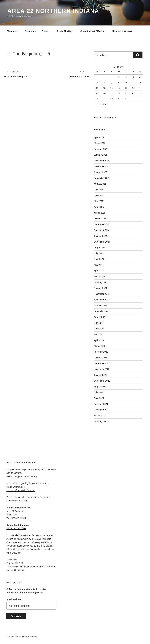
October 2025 (100, 172)
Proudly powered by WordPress (22, 637)
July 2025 (99, 190)
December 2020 (102, 410)
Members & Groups (123, 31)
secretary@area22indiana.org (21, 490)
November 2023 (102, 300)
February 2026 (101, 149)
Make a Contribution (16, 528)
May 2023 (99, 334)
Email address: (14, 599)
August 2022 (100, 387)
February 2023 (101, 352)
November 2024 (102, 230)
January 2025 (100, 218)
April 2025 (99, 207)
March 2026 (100, 143)
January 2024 (100, 288)
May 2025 (99, 201)
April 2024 (99, 271)
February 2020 (101, 421)
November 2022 (102, 369)
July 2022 (99, 392)
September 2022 (102, 381)
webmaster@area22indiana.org (22, 476)
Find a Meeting (66, 31)
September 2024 (102, 242)
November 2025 (102, 166)
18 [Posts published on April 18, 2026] (140, 88)
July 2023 (99, 323)
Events (47, 31)
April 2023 (99, 340)
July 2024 (99, 253)
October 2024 (100, 236)
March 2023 (100, 346)
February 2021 (101, 404)
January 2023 (100, 358)
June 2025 (99, 195)
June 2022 (99, 398)
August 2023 (100, 317)
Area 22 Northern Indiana (53, 11)
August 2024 (100, 247)
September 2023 (102, 311)
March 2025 (100, 213)
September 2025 (102, 178)
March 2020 (100, 416)
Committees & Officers (94, 31)
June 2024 (99, 259)
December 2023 (102, 294)
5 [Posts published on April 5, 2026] (97, 83)
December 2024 (102, 224)
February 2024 (101, 282)
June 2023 (99, 329)
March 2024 (100, 276)
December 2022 (102, 363)
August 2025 (100, 184)
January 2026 (100, 155)
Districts (31, 31)
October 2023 (100, 305)
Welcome (14, 31)
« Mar (104, 104)
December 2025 (102, 161)
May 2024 (99, 265)
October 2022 (100, 375)
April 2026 (99, 137)
